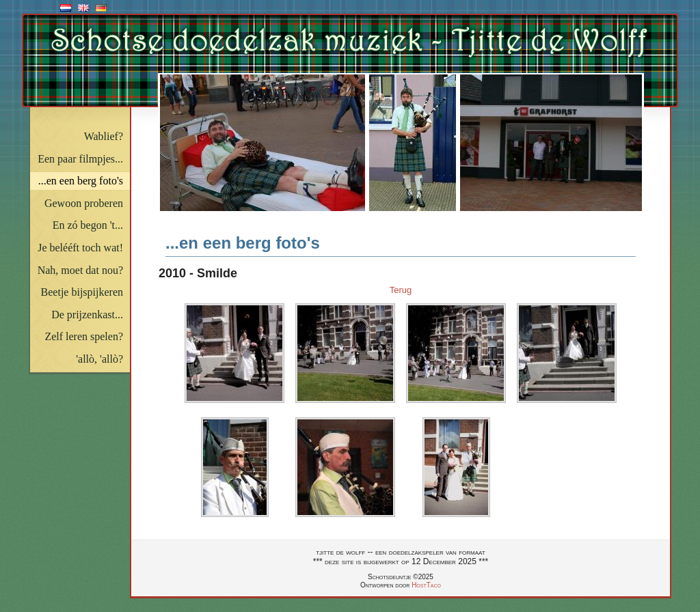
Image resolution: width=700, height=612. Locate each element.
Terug (401, 290)
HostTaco (426, 585)
